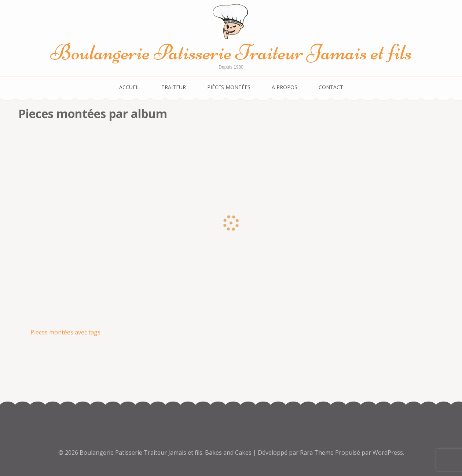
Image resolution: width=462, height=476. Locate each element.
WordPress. (388, 453)
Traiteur (174, 87)
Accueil (130, 87)
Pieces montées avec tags (65, 332)
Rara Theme (318, 453)
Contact (331, 87)
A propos (285, 87)
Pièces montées (229, 87)
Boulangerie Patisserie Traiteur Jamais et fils (231, 52)
